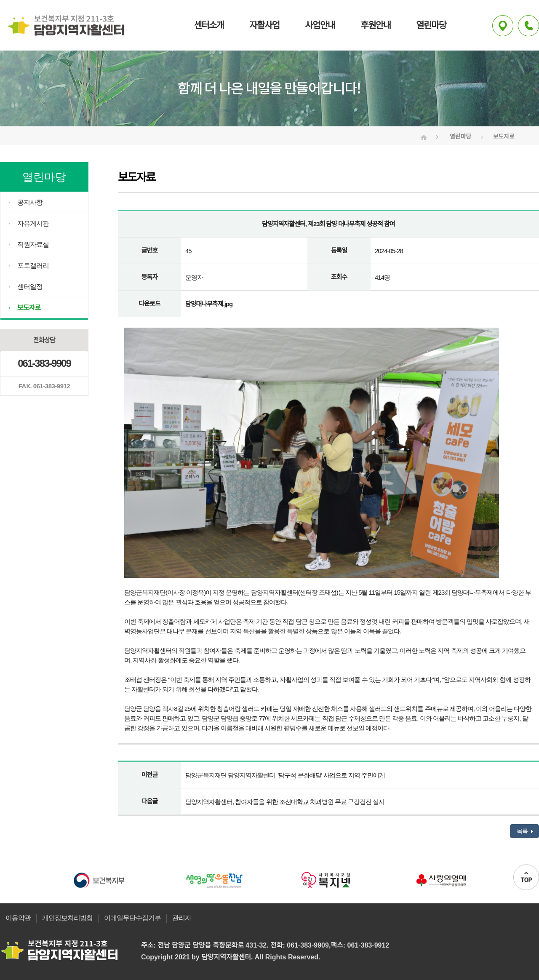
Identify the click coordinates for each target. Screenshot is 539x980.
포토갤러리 (33, 266)
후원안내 (375, 25)
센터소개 (209, 25)
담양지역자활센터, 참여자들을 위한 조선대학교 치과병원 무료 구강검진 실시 (285, 802)
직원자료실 (33, 244)
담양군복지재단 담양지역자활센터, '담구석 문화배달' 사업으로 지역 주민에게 (285, 775)
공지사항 (30, 202)
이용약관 (18, 918)
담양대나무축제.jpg (209, 304)
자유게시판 (33, 223)
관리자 (182, 918)
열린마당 (431, 25)
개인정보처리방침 (67, 918)
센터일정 (30, 287)
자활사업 (264, 25)
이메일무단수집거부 (132, 918)
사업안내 (320, 25)
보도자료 (29, 308)
